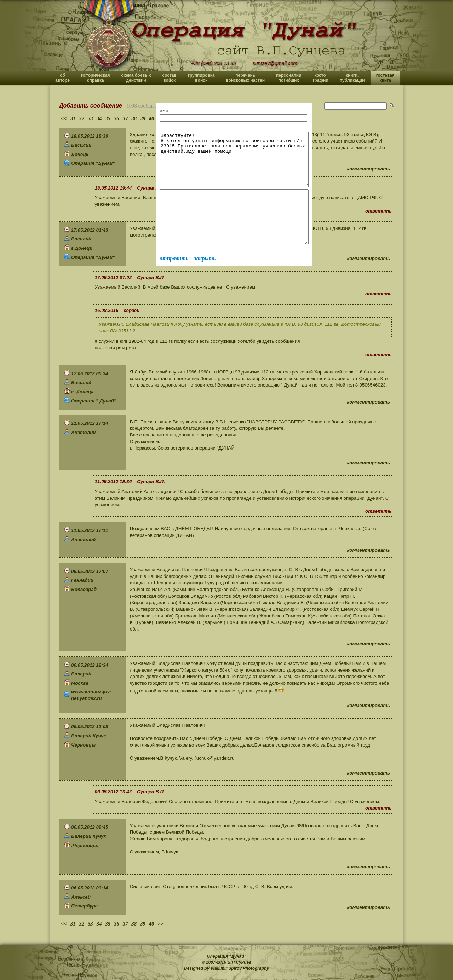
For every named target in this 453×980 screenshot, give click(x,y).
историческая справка (96, 78)
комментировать (369, 169)
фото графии (321, 78)
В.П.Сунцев (240, 962)
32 (82, 118)
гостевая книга (385, 78)
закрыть (205, 280)
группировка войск (201, 78)
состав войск (169, 78)
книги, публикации (352, 78)
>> (160, 924)
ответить (379, 211)
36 (117, 118)
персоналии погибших (289, 78)
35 (108, 118)
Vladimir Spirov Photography (240, 968)
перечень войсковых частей (245, 78)
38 (134, 118)
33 (90, 118)
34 (99, 118)
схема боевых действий (136, 78)
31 (73, 118)
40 (152, 118)
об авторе (62, 78)
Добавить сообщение (91, 106)
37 (125, 118)
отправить (174, 280)
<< (64, 118)
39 (143, 118)
